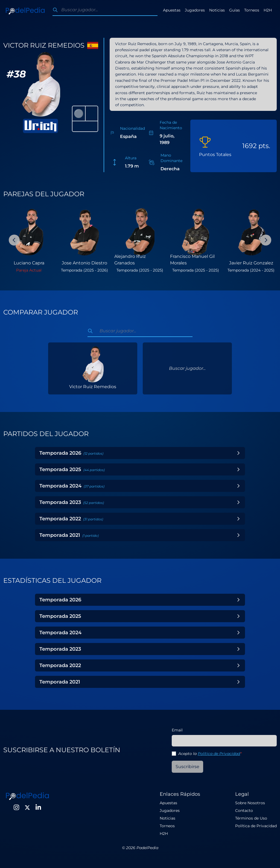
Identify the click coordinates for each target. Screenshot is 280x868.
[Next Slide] (266, 240)
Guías (234, 10)
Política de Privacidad (219, 754)
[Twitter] (27, 808)
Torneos (252, 10)
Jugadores (195, 10)
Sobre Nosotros (250, 803)
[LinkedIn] (38, 808)
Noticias (217, 10)
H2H (268, 10)
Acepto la (210, 754)
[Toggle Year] (238, 453)
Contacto (244, 811)
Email (177, 730)
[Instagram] (16, 808)
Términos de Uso (251, 818)
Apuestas (172, 10)
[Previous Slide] (14, 240)
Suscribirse (187, 767)
